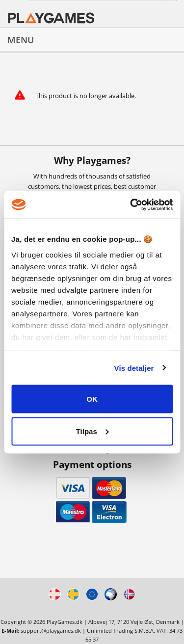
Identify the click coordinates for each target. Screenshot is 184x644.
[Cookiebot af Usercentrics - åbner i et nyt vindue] (131, 205)
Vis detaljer (134, 368)
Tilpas (92, 431)
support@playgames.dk (51, 631)
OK (92, 399)
